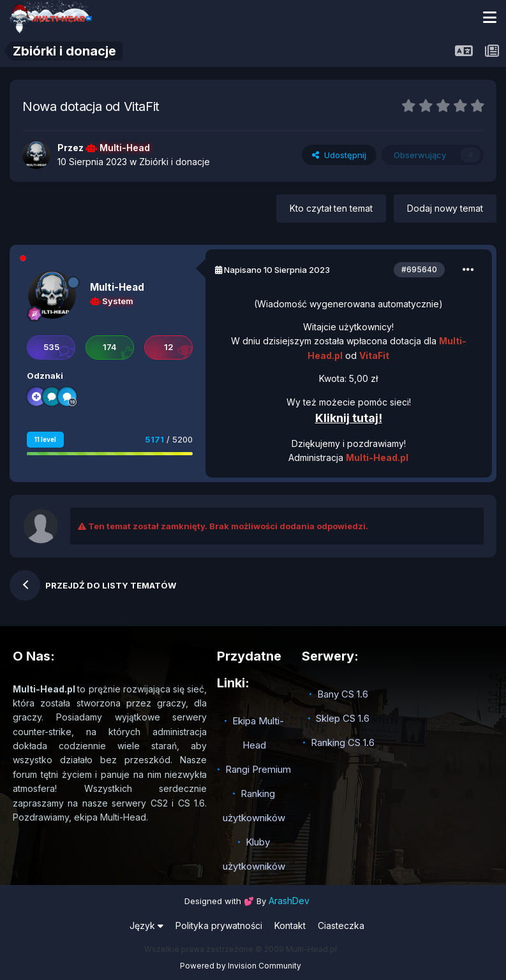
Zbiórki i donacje (175, 162)
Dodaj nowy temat (445, 208)
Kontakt (290, 925)
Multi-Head (117, 287)
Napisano (277, 270)
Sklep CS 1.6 (343, 718)
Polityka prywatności (219, 925)
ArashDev (289, 901)
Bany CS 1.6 (343, 694)
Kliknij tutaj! (349, 418)
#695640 (419, 269)
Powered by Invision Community (241, 966)
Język (146, 925)
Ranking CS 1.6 (343, 742)
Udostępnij (339, 155)
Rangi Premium (258, 769)
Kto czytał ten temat (331, 208)
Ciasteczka (341, 925)
